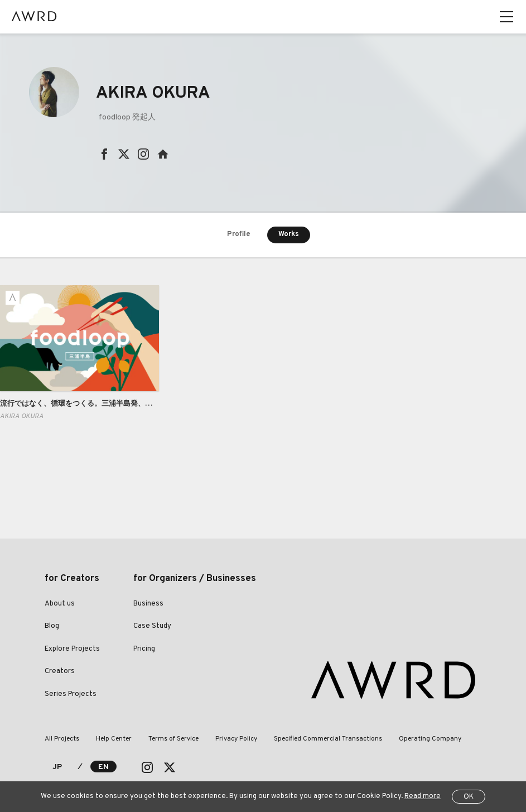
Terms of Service (173, 739)
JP (57, 767)
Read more (423, 796)
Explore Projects (72, 649)
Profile (239, 234)
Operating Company (430, 739)
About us (60, 604)
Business (148, 604)
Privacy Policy (236, 739)
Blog (52, 626)
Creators (60, 671)
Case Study (152, 626)
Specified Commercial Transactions (328, 739)
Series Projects (71, 694)
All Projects (62, 739)
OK (469, 797)
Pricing (144, 649)
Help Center (114, 739)
